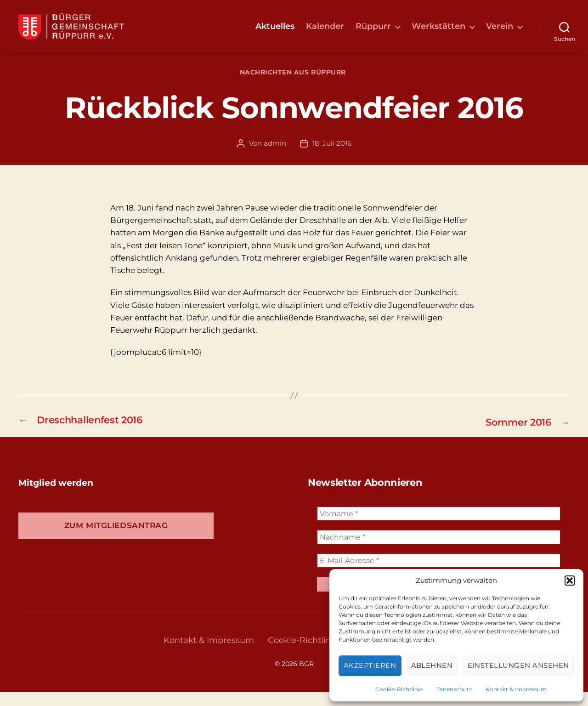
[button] (570, 581)
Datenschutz (454, 689)
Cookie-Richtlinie (399, 689)
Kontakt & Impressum (516, 689)
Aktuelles (275, 33)
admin (275, 158)
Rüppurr (373, 33)
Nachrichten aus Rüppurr (294, 88)
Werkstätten (438, 33)
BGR (306, 678)
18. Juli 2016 (332, 158)
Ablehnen (432, 665)
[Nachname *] (439, 552)
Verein (500, 33)
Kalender (325, 33)
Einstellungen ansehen (519, 665)
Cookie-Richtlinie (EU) (313, 655)
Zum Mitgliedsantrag (116, 540)
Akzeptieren (370, 665)
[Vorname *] (439, 528)
